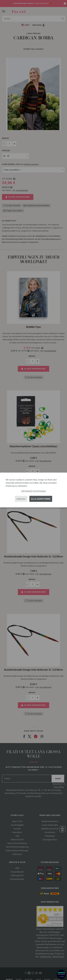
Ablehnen (21, 499)
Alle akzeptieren (41, 499)
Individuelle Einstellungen (34, 491)
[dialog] (33, 490)
